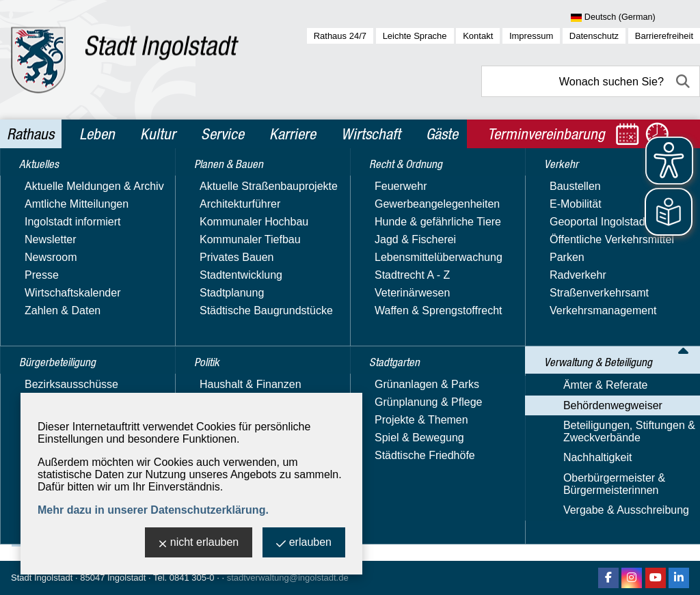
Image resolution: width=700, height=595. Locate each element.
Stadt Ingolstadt (42, 578)
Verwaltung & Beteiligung (87, 389)
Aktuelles (44, 183)
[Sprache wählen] (635, 18)
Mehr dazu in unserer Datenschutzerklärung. (153, 510)
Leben (97, 134)
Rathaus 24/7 (340, 36)
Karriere (293, 134)
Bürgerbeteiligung (67, 212)
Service (223, 134)
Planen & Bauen (62, 242)
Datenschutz (594, 36)
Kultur (158, 134)
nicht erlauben (199, 543)
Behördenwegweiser (411, 180)
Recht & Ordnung (65, 301)
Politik (35, 271)
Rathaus (30, 134)
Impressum (531, 36)
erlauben (304, 543)
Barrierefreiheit (664, 36)
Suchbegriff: (210, 272)
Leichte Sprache (415, 36)
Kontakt (478, 36)
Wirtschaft (371, 134)
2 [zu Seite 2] (669, 431)
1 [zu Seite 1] (654, 431)
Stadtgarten (51, 330)
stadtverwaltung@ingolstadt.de (288, 578)
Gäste (442, 134)
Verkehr (40, 359)
